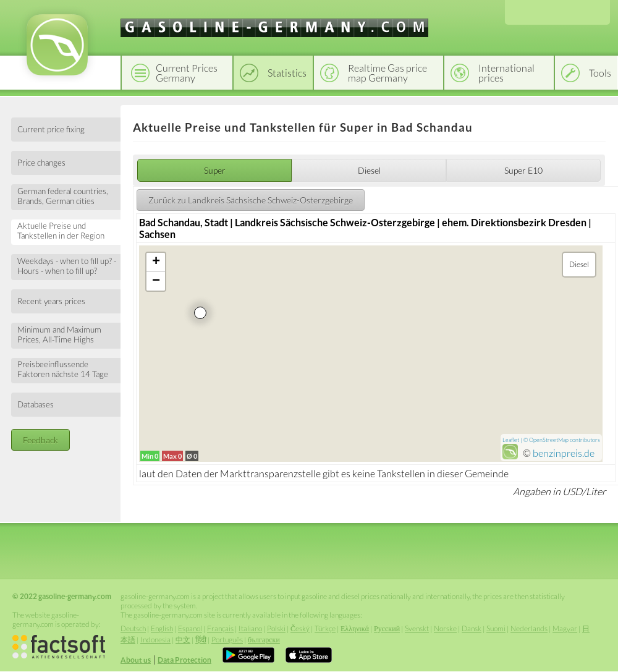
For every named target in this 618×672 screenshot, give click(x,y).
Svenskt (417, 628)
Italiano (250, 628)
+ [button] (156, 262)
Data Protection (184, 660)
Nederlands (529, 628)
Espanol (190, 628)
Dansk (472, 628)
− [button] (156, 281)
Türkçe (325, 628)
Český (300, 628)
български (264, 640)
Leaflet (511, 440)
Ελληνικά (355, 628)
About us (136, 660)
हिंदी (201, 640)
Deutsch (133, 628)
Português (227, 640)
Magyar (565, 628)
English (162, 628)
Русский (387, 628)
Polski (276, 628)
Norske (445, 628)
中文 (183, 640)
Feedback (40, 440)
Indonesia (155, 640)
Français (220, 628)
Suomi (496, 628)
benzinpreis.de (564, 453)
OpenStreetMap (549, 440)
